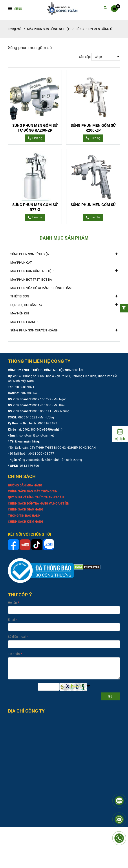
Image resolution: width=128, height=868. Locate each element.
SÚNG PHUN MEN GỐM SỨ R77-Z (35, 207)
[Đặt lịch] (120, 434)
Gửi (111, 696)
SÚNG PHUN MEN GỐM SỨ (93, 205)
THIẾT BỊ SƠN (20, 296)
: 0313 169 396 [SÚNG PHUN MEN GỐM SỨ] (29, 466)
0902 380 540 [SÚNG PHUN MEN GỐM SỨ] (29, 393)
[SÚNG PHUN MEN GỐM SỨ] (64, 8)
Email (12, 620)
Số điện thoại (17, 637)
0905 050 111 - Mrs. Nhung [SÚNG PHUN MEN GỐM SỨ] (51, 411)
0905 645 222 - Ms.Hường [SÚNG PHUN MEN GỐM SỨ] (36, 417)
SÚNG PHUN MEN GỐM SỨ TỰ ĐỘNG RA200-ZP (35, 128)
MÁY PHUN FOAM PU (25, 322)
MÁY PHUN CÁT (21, 263)
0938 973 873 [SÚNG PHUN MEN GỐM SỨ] (47, 423)
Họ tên (12, 603)
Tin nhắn (14, 654)
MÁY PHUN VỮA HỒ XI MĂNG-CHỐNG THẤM (41, 288)
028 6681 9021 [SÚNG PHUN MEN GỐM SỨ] (24, 387)
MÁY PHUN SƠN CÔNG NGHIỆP (32, 271)
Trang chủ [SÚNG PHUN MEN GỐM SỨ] (15, 29)
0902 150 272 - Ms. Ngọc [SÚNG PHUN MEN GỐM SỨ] (49, 399)
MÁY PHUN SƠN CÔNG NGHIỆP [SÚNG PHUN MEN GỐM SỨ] (49, 29)
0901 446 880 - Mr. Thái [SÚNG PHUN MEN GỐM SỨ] (48, 405)
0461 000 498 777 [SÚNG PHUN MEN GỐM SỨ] (42, 454)
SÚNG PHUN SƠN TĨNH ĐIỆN (30, 254)
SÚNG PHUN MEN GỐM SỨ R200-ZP (93, 128)
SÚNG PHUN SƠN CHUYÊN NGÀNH (34, 330)
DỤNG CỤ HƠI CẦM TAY (26, 305)
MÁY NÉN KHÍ (20, 313)
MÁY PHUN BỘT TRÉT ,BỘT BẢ (31, 280)
